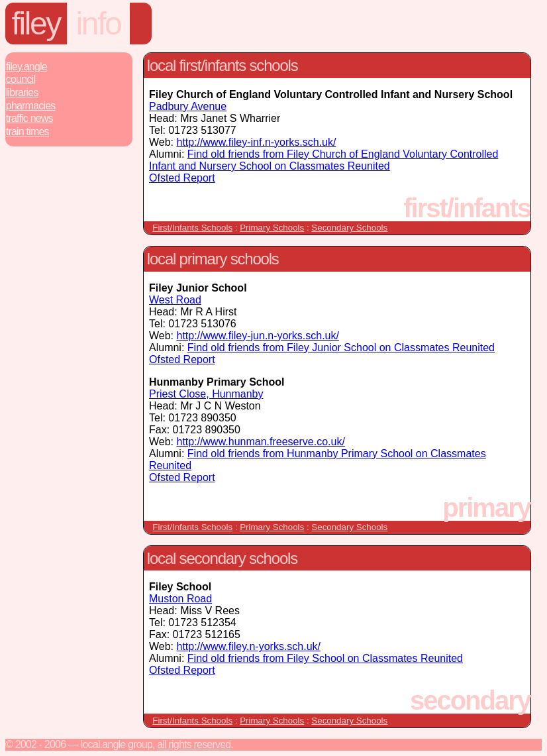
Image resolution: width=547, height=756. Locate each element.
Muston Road (180, 599)
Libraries (22, 92)
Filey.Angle (26, 67)
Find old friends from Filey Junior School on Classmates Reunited (341, 348)
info (99, 24)
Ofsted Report (182, 178)
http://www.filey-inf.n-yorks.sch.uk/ (257, 142)
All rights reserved (194, 744)
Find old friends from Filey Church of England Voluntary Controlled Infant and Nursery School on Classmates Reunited (323, 160)
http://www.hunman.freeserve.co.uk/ (261, 442)
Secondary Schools (349, 228)
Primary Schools (272, 228)
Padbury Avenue (188, 106)
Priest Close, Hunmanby (206, 394)
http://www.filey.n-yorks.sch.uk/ (249, 646)
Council (21, 79)
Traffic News (29, 118)
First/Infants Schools (192, 228)
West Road (175, 300)
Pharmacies (31, 106)
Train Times (27, 132)
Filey (36, 24)
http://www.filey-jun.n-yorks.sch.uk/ (258, 336)
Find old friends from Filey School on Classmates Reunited (325, 658)
